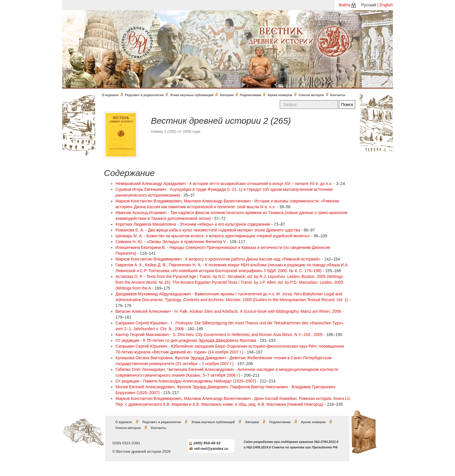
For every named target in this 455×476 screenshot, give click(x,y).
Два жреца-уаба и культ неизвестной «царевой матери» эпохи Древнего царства (224, 230)
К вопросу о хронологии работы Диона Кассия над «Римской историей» (253, 259)
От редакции (127, 340)
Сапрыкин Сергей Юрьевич (141, 323)
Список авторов (311, 95)
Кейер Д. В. (156, 265)
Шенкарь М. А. (129, 236)
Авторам (227, 95)
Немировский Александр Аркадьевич (151, 184)
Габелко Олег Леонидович (140, 369)
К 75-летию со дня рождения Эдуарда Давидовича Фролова (200, 340)
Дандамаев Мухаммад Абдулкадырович (153, 294)
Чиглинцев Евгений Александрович (201, 369)
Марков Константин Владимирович (149, 201)
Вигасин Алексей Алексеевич (143, 311)
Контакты (338, 95)
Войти (345, 5)
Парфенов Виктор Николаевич (259, 387)
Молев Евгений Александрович (145, 387)
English (386, 5)
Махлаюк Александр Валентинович (217, 201)
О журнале (110, 95)
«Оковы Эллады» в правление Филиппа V (186, 242)
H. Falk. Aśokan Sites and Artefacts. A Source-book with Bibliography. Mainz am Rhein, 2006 (258, 311)
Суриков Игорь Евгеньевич (141, 189)
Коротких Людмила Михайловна (146, 224)
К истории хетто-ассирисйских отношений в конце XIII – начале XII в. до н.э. (261, 184)
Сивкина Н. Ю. (129, 242)
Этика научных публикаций (192, 95)
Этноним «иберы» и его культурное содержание (225, 224)
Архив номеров (280, 95)
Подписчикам (251, 95)
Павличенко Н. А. (185, 265)
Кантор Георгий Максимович (142, 335)
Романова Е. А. (130, 230)
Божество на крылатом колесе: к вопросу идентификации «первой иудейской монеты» (228, 236)
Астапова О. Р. (129, 276)
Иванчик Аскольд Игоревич (141, 213)
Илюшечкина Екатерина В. (141, 247)
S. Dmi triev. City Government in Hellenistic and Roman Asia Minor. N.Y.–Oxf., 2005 (248, 335)
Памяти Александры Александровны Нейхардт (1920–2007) (200, 381)
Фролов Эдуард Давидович (200, 358)
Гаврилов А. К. (129, 265)
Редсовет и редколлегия (144, 95)
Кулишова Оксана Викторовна (144, 358)
